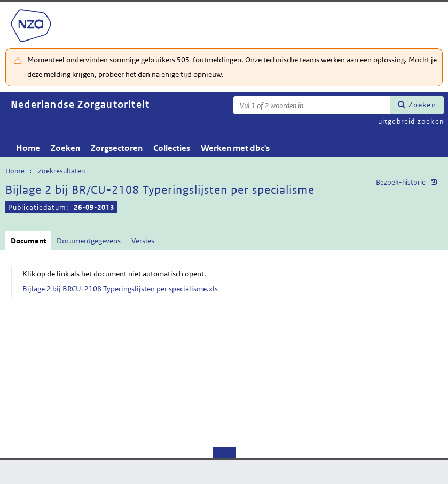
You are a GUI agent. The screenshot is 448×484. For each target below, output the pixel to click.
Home (28, 148)
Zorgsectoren (117, 148)
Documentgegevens (89, 241)
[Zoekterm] (312, 105)
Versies (143, 241)
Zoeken (422, 105)
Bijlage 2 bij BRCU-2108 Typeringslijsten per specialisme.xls (120, 289)
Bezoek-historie (401, 182)
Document (28, 241)
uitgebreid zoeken (411, 121)
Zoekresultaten (61, 171)
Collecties (172, 148)
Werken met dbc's (235, 148)
